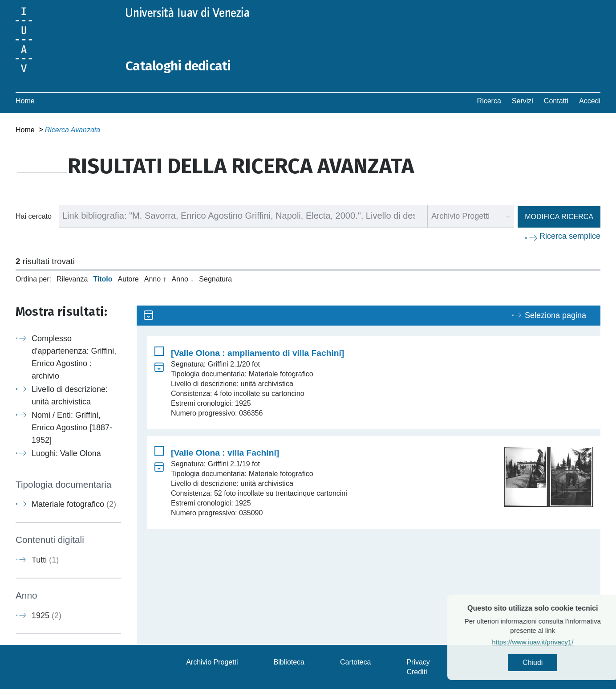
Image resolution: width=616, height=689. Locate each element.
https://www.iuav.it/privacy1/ (553, 642)
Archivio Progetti (212, 662)
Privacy (418, 662)
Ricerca (489, 100)
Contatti (556, 100)
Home (25, 100)
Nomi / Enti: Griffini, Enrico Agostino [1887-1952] (72, 427)
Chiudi (553, 662)
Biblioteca (289, 662)
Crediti (417, 671)
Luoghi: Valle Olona (66, 453)
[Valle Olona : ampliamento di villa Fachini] (257, 353)
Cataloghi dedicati (179, 66)
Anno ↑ (155, 279)
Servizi (523, 100)
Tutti (45, 559)
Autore (128, 279)
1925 (47, 615)
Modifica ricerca (559, 216)
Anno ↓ (183, 279)
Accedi (590, 100)
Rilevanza (72, 279)
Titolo (103, 279)
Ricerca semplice (570, 236)
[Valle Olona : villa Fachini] (225, 452)
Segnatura (215, 279)
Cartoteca (355, 662)
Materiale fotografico (74, 504)
